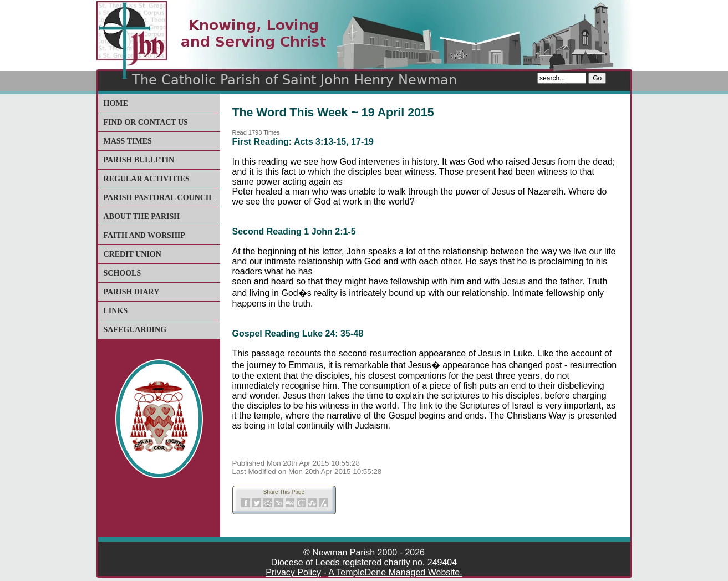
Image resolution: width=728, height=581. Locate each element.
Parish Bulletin (139, 160)
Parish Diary (132, 292)
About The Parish (142, 216)
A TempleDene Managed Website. (395, 572)
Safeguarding (135, 330)
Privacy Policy (293, 572)
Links (116, 311)
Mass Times (128, 141)
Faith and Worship (144, 235)
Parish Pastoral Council (159, 198)
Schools (123, 273)
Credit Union (133, 254)
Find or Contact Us (146, 122)
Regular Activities (147, 179)
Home (116, 103)
